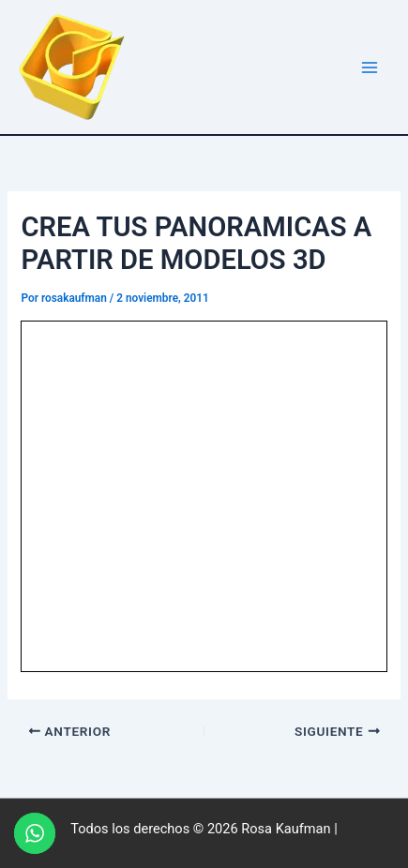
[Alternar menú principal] (370, 67)
